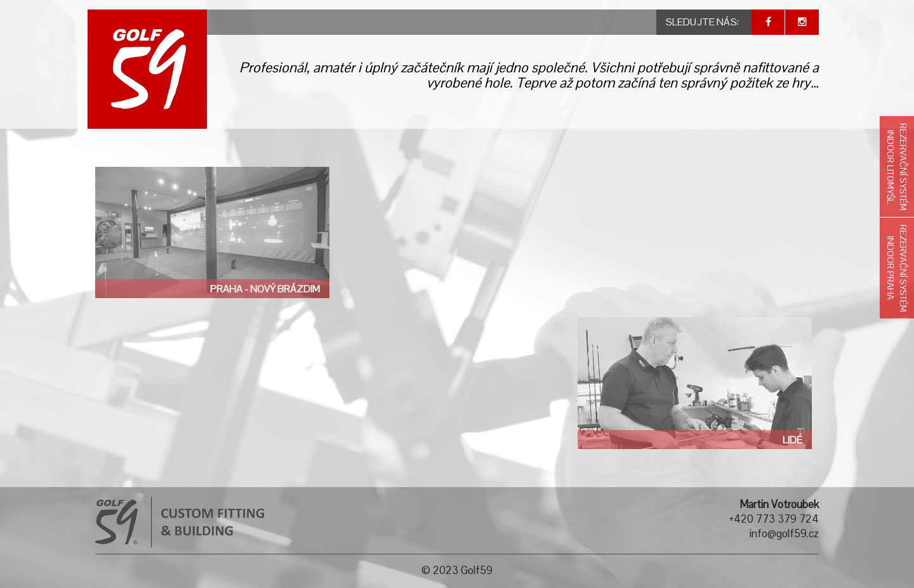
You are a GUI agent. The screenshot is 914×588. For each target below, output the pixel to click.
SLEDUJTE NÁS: (702, 22)
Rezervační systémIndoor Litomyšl (897, 167)
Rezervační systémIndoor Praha (897, 268)
